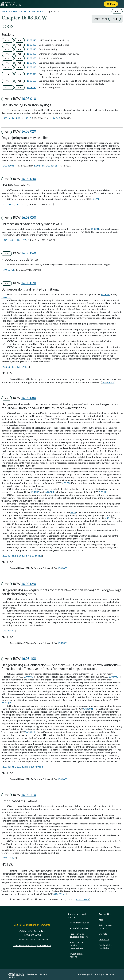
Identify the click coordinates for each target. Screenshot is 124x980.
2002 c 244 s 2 (9, 556)
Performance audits (79, 923)
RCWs (32, 11)
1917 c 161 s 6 (52, 166)
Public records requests (106, 927)
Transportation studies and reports (79, 935)
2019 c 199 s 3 (82, 899)
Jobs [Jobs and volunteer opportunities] (101, 920)
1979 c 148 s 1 (9, 240)
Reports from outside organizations (76, 945)
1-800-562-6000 (32, 935)
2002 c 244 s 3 (23, 767)
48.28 (73, 512)
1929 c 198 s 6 (9, 166)
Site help (103, 934)
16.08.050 (31, 54)
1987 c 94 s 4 (37, 767)
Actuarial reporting (79, 928)
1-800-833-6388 (42, 939)
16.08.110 (31, 87)
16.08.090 (31, 74)
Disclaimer (32, 974)
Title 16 (40, 11)
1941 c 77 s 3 (8, 270)
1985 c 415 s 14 (10, 118)
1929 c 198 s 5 (24, 118)
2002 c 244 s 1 (9, 367)
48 (108, 518)
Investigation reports (76, 955)
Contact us (104, 939)
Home (4, 11)
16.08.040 (31, 49)
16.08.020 (31, 45)
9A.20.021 (6, 703)
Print (117, 11)
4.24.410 (95, 199)
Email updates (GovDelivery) (105, 946)
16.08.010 (31, 40)
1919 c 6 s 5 (54, 118)
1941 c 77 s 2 (23, 240)
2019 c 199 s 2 (9, 858)
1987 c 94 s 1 (23, 367)
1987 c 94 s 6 (108, 382)
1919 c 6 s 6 (39, 166)
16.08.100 (31, 81)
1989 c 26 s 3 (23, 556)
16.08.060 (31, 58)
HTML (114, 19)
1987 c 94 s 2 (36, 556)
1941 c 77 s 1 (21, 204)
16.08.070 (31, 63)
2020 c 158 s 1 (9, 767)
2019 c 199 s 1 (59, 894)
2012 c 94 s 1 (8, 204)
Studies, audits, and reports (77, 916)
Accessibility (105, 914)
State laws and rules (18, 11)
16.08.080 (31, 67)
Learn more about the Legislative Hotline (32, 945)
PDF (20, 40)
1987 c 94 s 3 (8, 631)
